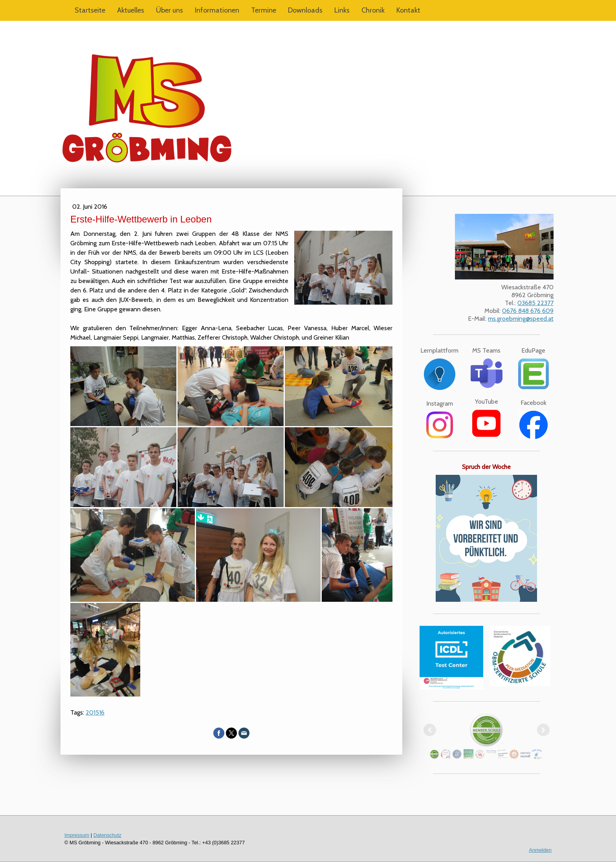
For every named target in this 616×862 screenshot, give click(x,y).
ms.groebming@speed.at (521, 319)
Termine (264, 10)
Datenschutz (107, 835)
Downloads (305, 10)
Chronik (373, 10)
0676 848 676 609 (528, 311)
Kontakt (408, 10)
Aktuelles (131, 10)
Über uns (170, 10)
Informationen (217, 10)
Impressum (77, 835)
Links (342, 10)
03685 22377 (535, 303)
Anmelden (540, 850)
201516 (95, 712)
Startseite (90, 10)
